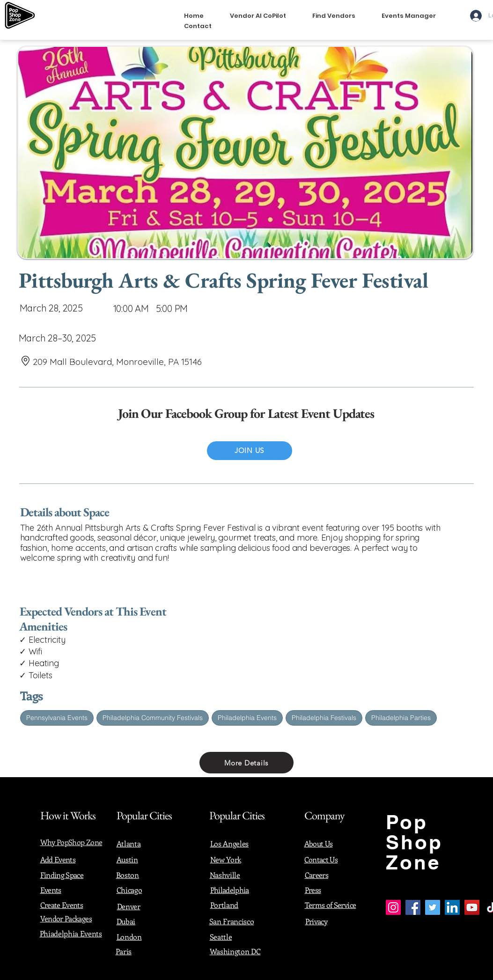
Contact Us (321, 859)
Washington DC (235, 951)
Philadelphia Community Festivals (152, 717)
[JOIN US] (250, 451)
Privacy (316, 921)
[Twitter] (433, 907)
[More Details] (246, 763)
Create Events (62, 905)
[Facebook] (413, 907)
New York (226, 859)
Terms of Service (331, 905)
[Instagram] (393, 907)
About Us (319, 843)
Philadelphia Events (247, 717)
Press (313, 890)
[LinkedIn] (452, 907)
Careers (317, 875)
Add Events (58, 859)
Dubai (126, 921)
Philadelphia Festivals (324, 717)
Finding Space (62, 875)
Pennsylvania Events (57, 717)
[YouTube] (472, 907)
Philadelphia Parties (401, 717)
